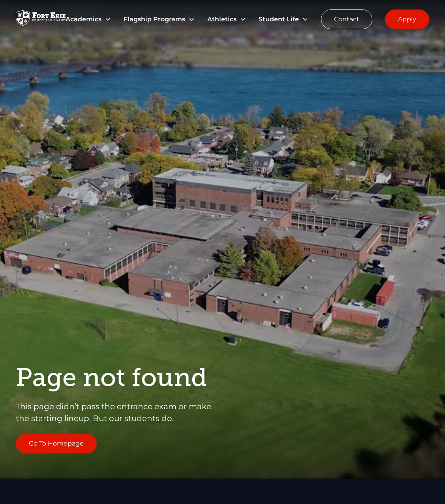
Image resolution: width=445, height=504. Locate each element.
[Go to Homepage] (41, 19)
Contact (347, 19)
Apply (407, 19)
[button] (88, 19)
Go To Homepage (56, 443)
